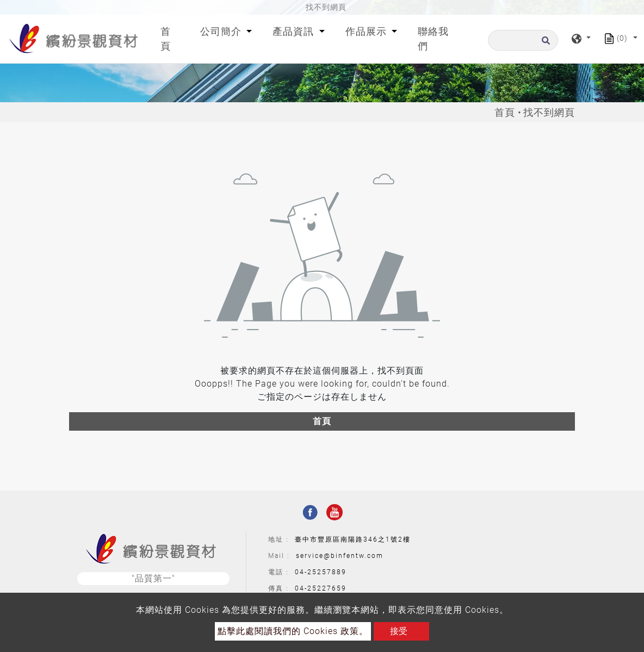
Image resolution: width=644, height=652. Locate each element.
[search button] (544, 44)
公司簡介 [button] (222, 31)
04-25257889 (321, 572)
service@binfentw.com (340, 556)
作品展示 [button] (367, 31)
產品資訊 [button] (295, 31)
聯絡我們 (433, 39)
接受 (399, 631)
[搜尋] (523, 40)
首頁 (172, 39)
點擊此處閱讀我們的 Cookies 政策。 (293, 631)
